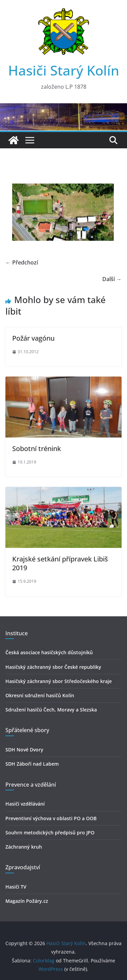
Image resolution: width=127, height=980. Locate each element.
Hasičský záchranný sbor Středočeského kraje (59, 681)
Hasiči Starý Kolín (64, 70)
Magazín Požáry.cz (27, 901)
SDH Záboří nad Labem (32, 764)
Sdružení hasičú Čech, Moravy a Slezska (51, 710)
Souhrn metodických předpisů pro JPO (50, 833)
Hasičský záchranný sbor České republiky (53, 667)
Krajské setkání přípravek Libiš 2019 (60, 563)
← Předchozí (22, 262)
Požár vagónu (33, 338)
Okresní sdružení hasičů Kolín (40, 695)
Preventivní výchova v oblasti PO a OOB (51, 818)
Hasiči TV (16, 887)
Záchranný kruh (24, 847)
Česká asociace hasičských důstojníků (49, 652)
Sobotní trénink (37, 449)
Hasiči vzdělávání (25, 804)
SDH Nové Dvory (24, 750)
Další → (112, 279)
